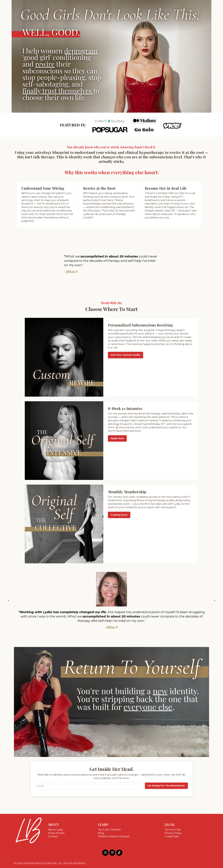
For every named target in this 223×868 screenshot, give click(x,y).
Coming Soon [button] (119, 515)
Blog (101, 833)
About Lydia (55, 830)
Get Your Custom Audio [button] (125, 355)
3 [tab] (103, 620)
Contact (53, 836)
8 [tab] (125, 620)
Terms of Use (173, 830)
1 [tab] (94, 620)
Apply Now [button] (117, 438)
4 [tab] (107, 620)
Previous (9, 601)
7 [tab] (120, 620)
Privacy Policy (173, 833)
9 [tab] (129, 620)
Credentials (172, 836)
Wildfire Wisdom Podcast (114, 836)
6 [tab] (116, 620)
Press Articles (56, 833)
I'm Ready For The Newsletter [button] (166, 786)
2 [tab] (98, 620)
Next (214, 601)
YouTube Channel (109, 830)
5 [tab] (111, 620)
